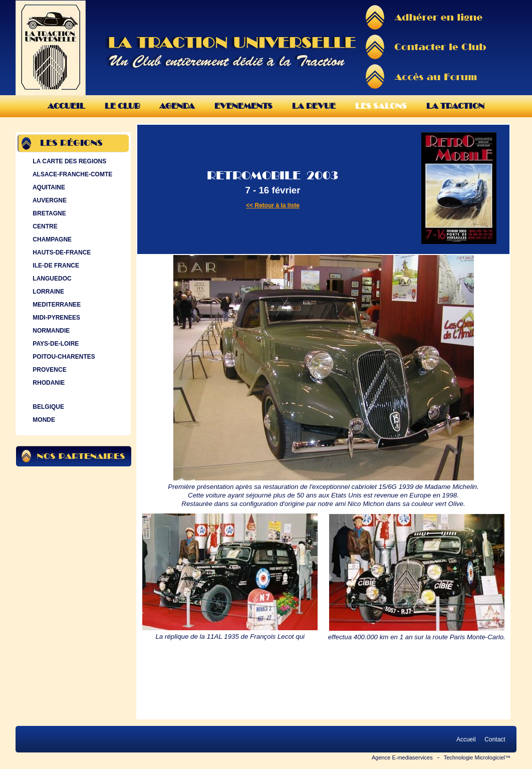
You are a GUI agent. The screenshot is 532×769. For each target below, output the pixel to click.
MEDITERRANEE (56, 305)
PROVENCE (49, 370)
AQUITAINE (48, 187)
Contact (495, 739)
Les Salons (381, 106)
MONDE (43, 420)
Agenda (177, 106)
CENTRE (44, 226)
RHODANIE (48, 383)
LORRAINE (47, 292)
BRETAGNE (48, 213)
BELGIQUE (47, 407)
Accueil (66, 106)
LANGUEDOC (51, 279)
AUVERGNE (49, 200)
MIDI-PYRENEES (55, 318)
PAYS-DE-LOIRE (55, 344)
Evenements (243, 106)
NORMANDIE (50, 331)
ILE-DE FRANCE (55, 266)
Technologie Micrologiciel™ (477, 757)
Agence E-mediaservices (402, 757)
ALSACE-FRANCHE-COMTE (71, 174)
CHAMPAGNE (51, 239)
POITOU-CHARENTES (63, 357)
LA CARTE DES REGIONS (68, 161)
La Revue (314, 106)
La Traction (455, 106)
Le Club (122, 106)
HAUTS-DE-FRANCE (61, 252)
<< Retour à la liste (273, 205)
